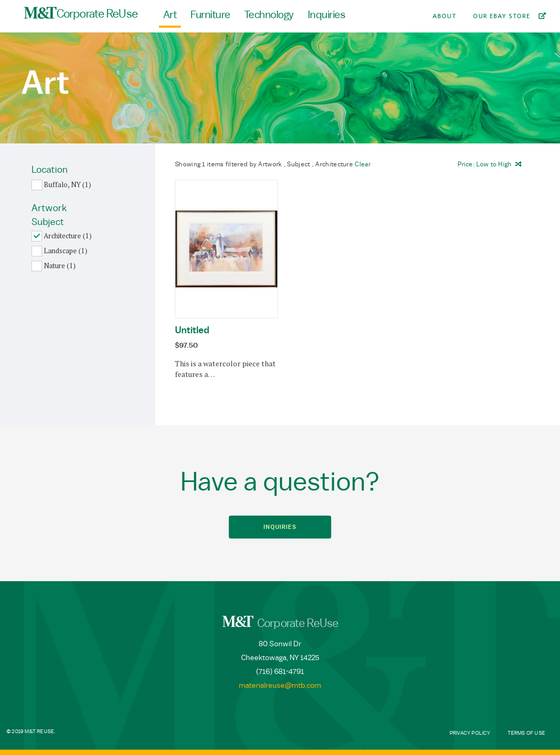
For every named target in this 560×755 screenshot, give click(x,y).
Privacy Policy (470, 733)
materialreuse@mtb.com (280, 686)
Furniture (210, 15)
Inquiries (327, 15)
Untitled (192, 330)
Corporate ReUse (81, 13)
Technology (269, 15)
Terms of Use (526, 733)
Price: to (485, 164)
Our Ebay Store (502, 16)
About (444, 16)
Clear (363, 164)
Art (170, 15)
